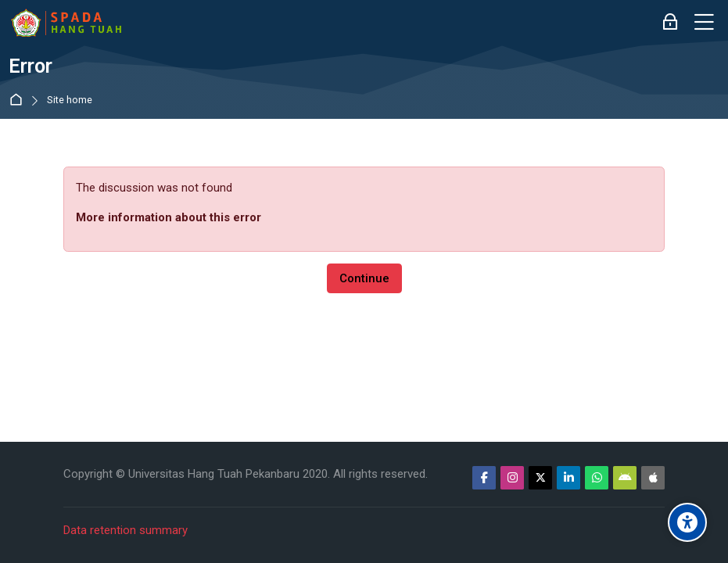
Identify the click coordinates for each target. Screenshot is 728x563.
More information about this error (169, 217)
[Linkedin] (568, 478)
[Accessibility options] (687, 522)
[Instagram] (512, 478)
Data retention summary (126, 530)
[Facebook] (484, 478)
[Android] (625, 478)
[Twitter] (540, 478)
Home (19, 100)
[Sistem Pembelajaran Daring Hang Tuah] (66, 23)
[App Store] (653, 478)
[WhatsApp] (597, 478)
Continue (364, 278)
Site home (70, 100)
